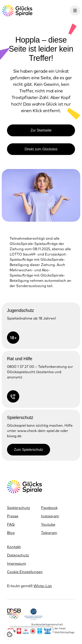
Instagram (50, 516)
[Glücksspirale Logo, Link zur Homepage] (17, 11)
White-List (43, 586)
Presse (13, 516)
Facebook (49, 508)
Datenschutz (18, 555)
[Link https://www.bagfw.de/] (41, 629)
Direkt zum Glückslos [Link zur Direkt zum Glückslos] (41, 149)
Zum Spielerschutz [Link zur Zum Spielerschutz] (29, 450)
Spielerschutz (18, 508)
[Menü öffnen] (75, 11)
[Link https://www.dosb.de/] (14, 614)
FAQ (11, 524)
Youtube (48, 524)
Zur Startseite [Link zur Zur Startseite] (41, 130)
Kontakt (14, 547)
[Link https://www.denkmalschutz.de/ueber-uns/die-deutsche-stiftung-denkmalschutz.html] (34, 614)
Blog (11, 533)
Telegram (49, 533)
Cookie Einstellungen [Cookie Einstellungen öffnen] (25, 572)
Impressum (17, 563)
